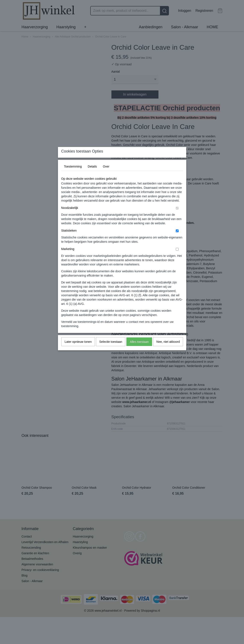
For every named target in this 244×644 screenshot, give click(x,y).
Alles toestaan (139, 350)
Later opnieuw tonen (78, 350)
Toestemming (73, 175)
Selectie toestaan (111, 350)
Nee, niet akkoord (168, 350)
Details (92, 175)
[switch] (177, 216)
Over (106, 175)
